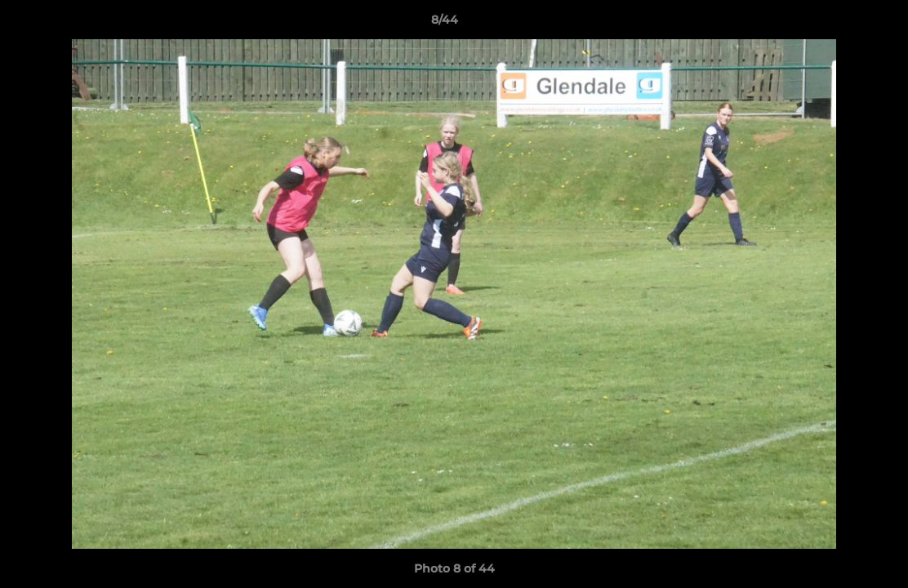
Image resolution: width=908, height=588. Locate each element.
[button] (839, 24)
